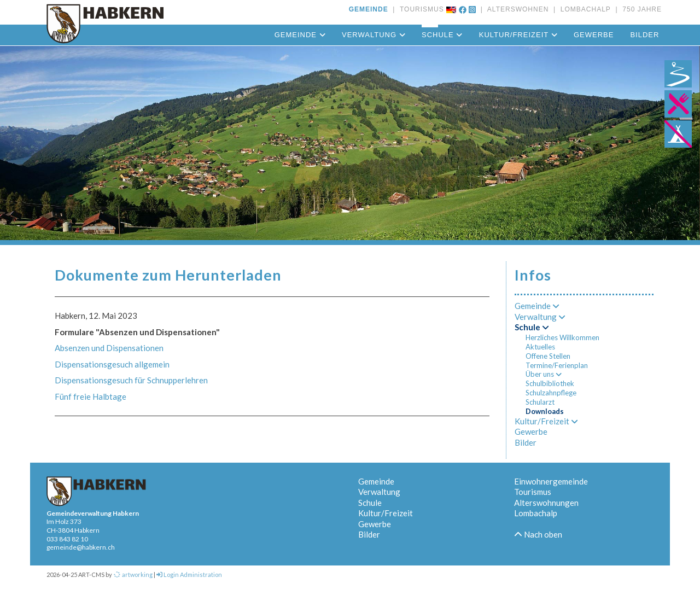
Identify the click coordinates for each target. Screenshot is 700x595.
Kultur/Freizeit (518, 35)
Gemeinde (300, 35)
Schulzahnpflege (551, 393)
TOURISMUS (420, 9)
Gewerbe (594, 35)
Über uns (544, 374)
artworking (133, 574)
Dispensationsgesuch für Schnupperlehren (131, 380)
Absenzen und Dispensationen (109, 348)
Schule (442, 35)
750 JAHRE (640, 9)
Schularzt (540, 402)
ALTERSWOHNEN (516, 9)
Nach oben (538, 534)
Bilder (644, 35)
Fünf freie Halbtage (91, 396)
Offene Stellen (548, 356)
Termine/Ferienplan (557, 365)
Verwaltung (374, 35)
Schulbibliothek (550, 383)
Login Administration (189, 574)
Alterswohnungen (546, 503)
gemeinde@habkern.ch (81, 547)
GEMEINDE (369, 9)
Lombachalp (536, 513)
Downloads (545, 411)
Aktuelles (540, 347)
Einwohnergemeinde (551, 481)
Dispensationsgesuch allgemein (112, 364)
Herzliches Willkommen (562, 337)
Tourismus (533, 492)
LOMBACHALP (583, 9)
